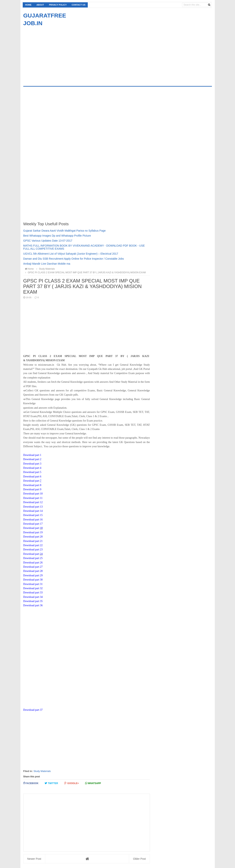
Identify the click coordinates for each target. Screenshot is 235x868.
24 (41, 554)
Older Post (139, 859)
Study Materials (42, 771)
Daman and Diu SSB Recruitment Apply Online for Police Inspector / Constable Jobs (74, 259)
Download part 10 (33, 494)
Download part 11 (33, 498)
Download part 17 (33, 524)
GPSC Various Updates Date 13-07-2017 (48, 241)
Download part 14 (33, 511)
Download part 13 (33, 507)
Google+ (72, 783)
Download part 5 (32, 472)
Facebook (31, 783)
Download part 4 (32, 468)
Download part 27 (33, 567)
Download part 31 (33, 584)
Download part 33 (33, 593)
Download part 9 (32, 489)
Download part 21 (33, 541)
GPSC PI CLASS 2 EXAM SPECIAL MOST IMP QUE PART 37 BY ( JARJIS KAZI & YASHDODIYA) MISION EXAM (85, 272)
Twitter (51, 783)
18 (41, 528)
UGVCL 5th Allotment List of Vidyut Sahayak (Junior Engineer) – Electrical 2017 (71, 254)
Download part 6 (32, 477)
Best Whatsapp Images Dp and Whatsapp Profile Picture (57, 236)
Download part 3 (32, 464)
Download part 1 (32, 455)
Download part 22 (33, 545)
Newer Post (34, 859)
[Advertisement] (56, 54)
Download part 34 (33, 597)
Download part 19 (33, 532)
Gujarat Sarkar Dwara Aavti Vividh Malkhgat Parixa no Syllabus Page (65, 231)
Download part (32, 481)
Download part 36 (33, 605)
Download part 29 (33, 575)
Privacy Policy (58, 5)
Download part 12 (33, 502)
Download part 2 (32, 459)
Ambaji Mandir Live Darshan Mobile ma (47, 264)
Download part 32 (33, 588)
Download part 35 (33, 601)
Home (28, 5)
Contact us (78, 5)
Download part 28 (33, 571)
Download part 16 (33, 520)
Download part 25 (33, 558)
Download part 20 (33, 537)
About (40, 5)
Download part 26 (33, 563)
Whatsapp (93, 783)
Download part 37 (33, 710)
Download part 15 (33, 515)
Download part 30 (33, 580)
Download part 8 (32, 485)
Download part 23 (33, 550)
